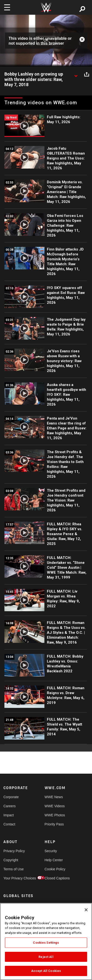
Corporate (11, 797)
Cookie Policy (55, 869)
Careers (10, 806)
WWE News (54, 797)
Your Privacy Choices (14, 878)
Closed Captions (55, 878)
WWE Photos (55, 815)
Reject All (46, 957)
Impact (9, 815)
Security (51, 851)
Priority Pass (54, 824)
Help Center (54, 860)
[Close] (86, 910)
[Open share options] (87, 74)
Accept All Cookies (46, 971)
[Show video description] (76, 74)
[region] (46, 941)
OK (46, 40)
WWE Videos (55, 806)
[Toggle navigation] (7, 7)
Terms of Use (13, 869)
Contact (9, 824)
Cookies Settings (46, 943)
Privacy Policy (14, 851)
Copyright (11, 860)
